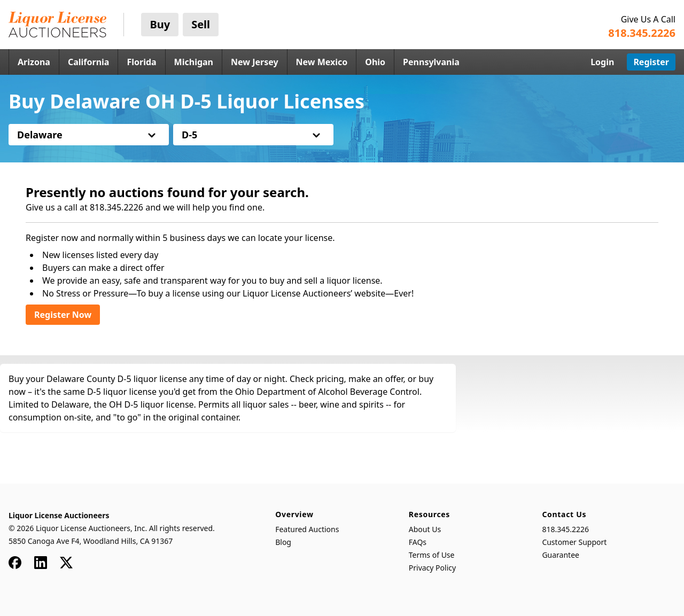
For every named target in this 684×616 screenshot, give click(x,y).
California (89, 62)
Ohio (375, 62)
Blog (283, 542)
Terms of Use (432, 555)
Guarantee (561, 555)
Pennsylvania (431, 62)
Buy (160, 24)
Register (651, 62)
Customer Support (574, 542)
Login (602, 62)
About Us (425, 529)
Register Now (63, 315)
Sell (201, 24)
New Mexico (322, 62)
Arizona (34, 62)
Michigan (194, 62)
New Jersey (255, 62)
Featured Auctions (307, 529)
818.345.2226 (565, 529)
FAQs (418, 542)
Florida (141, 62)
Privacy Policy (432, 568)
